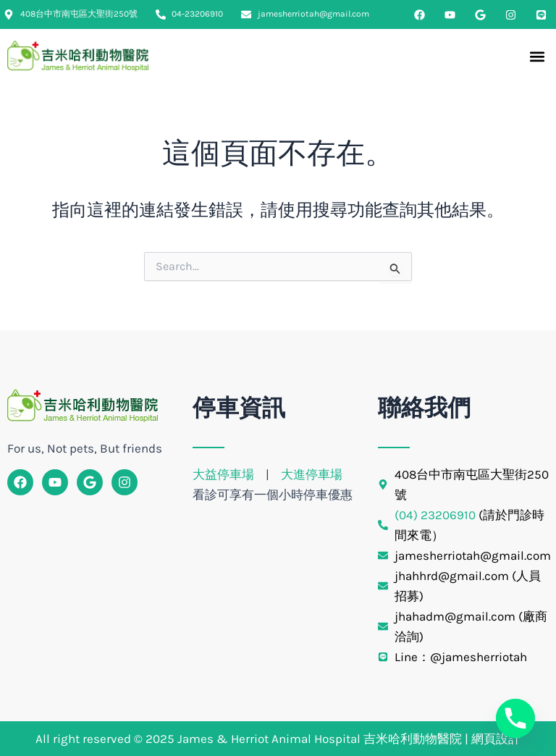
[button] (537, 57)
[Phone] (515, 718)
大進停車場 (312, 474)
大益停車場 (225, 474)
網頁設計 (496, 739)
